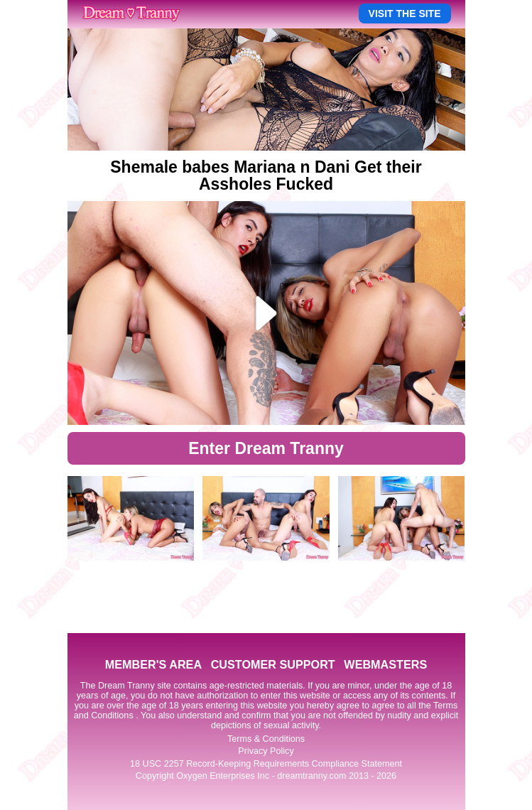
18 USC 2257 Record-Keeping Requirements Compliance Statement (266, 764)
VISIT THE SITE (405, 13)
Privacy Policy (266, 751)
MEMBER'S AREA (153, 664)
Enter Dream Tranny (266, 448)
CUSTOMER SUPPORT (273, 664)
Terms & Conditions (266, 739)
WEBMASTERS (385, 664)
